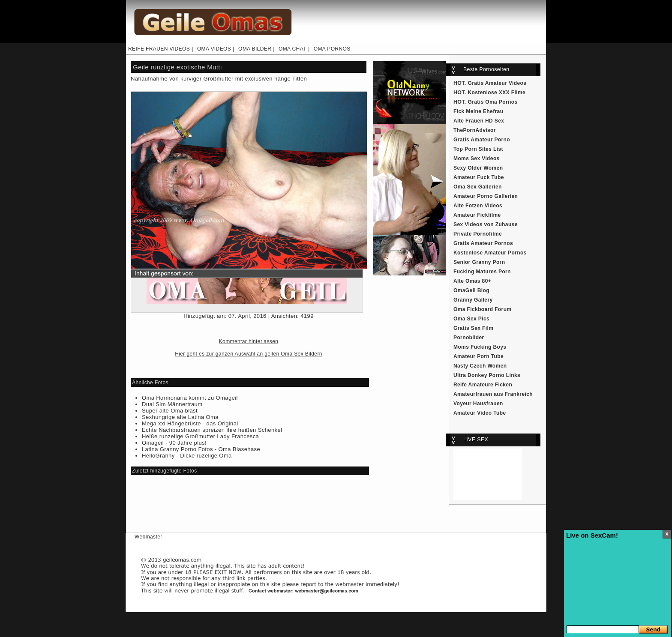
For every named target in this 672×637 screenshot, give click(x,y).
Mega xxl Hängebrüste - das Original (190, 423)
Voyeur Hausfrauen (478, 404)
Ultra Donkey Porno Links (487, 375)
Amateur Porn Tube (478, 356)
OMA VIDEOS (214, 49)
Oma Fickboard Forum (482, 309)
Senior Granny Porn (479, 262)
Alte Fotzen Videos (478, 206)
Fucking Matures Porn (482, 272)
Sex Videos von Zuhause (486, 224)
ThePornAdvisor (475, 130)
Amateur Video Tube (480, 413)
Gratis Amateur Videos (497, 83)
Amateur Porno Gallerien (486, 196)
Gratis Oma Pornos (493, 102)
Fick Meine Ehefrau (478, 111)
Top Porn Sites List (478, 149)
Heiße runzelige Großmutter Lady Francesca (200, 436)
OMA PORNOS (332, 49)
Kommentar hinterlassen (249, 341)
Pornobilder (469, 338)
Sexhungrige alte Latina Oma (180, 417)
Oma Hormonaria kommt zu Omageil (190, 398)
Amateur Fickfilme (477, 215)
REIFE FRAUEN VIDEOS (159, 49)
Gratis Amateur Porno (482, 140)
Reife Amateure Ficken (483, 385)
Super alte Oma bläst (170, 411)
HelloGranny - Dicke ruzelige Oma (187, 456)
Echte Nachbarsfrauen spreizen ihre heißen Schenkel (212, 430)
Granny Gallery (473, 300)
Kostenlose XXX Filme (497, 93)
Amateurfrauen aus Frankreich (493, 394)
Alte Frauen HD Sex (479, 121)
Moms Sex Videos (477, 159)
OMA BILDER (255, 49)
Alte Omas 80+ (472, 281)
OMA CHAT (292, 49)
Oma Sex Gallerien (478, 187)
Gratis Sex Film (473, 328)
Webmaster (148, 537)
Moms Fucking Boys (480, 347)
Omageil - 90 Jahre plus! (174, 443)
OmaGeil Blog (471, 290)
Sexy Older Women (478, 168)
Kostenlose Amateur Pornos (490, 253)
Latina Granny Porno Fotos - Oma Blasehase (201, 449)
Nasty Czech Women (480, 366)
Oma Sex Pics (471, 319)
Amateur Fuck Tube (479, 177)
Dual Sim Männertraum (172, 404)
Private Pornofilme (478, 234)
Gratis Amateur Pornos (483, 243)
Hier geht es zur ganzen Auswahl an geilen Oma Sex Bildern (249, 354)
